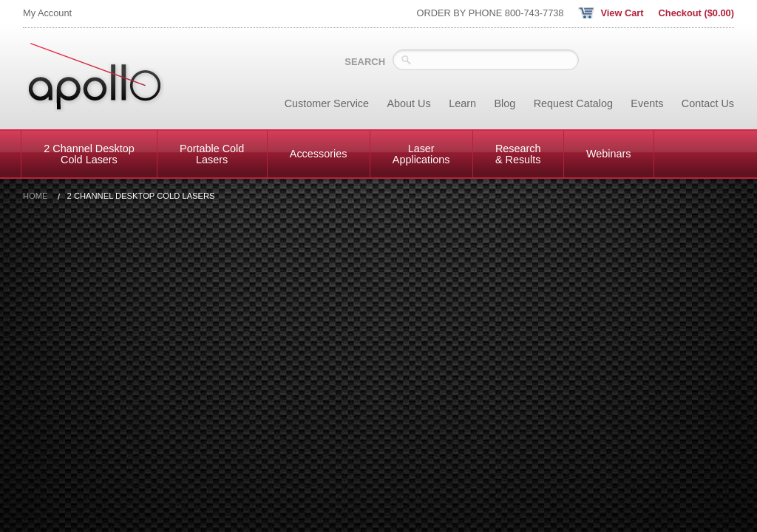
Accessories (319, 154)
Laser (421, 154)
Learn (462, 103)
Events (647, 103)
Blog (505, 103)
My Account (47, 13)
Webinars (609, 154)
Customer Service (327, 103)
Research (518, 154)
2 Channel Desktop (89, 154)
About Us (409, 103)
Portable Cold (212, 154)
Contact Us (708, 103)
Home (35, 196)
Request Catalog (573, 103)
